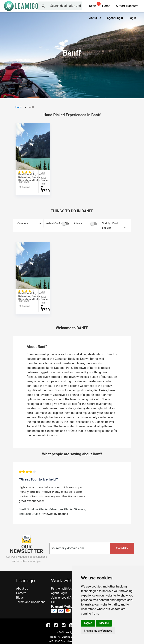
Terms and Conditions (31, 602)
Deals (94, 5)
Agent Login (59, 593)
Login (132, 18)
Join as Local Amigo (65, 598)
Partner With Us (61, 589)
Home (106, 6)
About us (95, 18)
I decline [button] (104, 623)
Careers (21, 593)
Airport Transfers (127, 6)
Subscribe (122, 548)
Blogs (20, 598)
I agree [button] (88, 623)
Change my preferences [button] (98, 631)
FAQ (54, 602)
